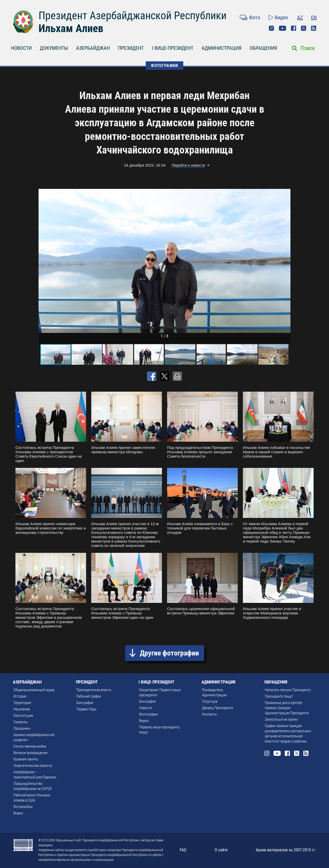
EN (314, 17)
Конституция (23, 716)
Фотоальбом (23, 807)
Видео (281, 17)
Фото (255, 17)
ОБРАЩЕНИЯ (263, 48)
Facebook (294, 28)
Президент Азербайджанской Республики (132, 16)
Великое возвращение (30, 753)
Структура (210, 701)
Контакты (209, 714)
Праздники (22, 728)
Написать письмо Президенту (288, 690)
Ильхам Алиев (71, 28)
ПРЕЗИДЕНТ (131, 48)
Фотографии (148, 714)
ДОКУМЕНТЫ (54, 48)
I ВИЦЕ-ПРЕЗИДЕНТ (173, 48)
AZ (300, 17)
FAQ (183, 850)
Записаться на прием (281, 719)
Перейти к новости (188, 165)
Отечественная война (30, 746)
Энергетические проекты (33, 766)
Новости (145, 708)
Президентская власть (94, 690)
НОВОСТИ (21, 48)
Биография (85, 703)
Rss (314, 28)
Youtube (282, 28)
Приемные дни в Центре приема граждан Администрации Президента (287, 708)
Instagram (271, 28)
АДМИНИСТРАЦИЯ (221, 48)
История (20, 696)
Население (22, 709)
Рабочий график (89, 696)
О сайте (221, 850)
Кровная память (26, 759)
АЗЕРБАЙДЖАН (93, 48)
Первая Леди (86, 709)
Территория (22, 703)
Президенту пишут (279, 696)
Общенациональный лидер (34, 690)
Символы (21, 722)
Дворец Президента (217, 708)
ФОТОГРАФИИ (164, 66)
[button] (286, 261)
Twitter (304, 28)
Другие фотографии (169, 653)
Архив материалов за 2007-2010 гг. (286, 850)
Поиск (308, 48)
